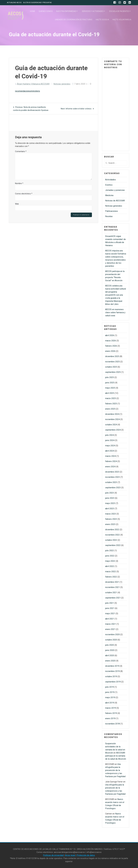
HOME (33, 11)
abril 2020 (110, 655)
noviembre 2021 (112, 587)
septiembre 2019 (113, 682)
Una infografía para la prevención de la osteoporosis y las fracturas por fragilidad (115, 770)
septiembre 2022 (113, 545)
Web (17, 204)
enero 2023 (110, 524)
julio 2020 (110, 645)
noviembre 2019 (112, 671)
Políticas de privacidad (53, 855)
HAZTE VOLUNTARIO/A (122, 20)
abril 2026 (110, 335)
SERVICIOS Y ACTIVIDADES (93, 11)
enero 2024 (110, 467)
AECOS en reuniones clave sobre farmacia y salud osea (115, 312)
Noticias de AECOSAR (115, 201)
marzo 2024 (111, 456)
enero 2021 (110, 629)
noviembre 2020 (112, 634)
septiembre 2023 (113, 488)
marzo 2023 (111, 514)
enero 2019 (110, 718)
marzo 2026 (111, 341)
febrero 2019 (111, 713)
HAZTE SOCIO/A (102, 20)
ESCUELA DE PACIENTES (119, 11)
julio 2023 (110, 493)
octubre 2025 (111, 367)
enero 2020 (110, 661)
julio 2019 (110, 687)
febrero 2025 (111, 404)
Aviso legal (70, 855)
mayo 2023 (110, 503)
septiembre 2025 (113, 372)
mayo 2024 (110, 446)
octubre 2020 (111, 640)
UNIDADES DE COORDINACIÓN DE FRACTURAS (74, 20)
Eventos (109, 185)
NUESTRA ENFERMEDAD (66, 11)
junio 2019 (110, 692)
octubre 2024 (111, 425)
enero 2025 (110, 409)
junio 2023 (110, 498)
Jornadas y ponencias (115, 190)
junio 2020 (110, 650)
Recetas (109, 216)
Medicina (109, 195)
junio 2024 (110, 440)
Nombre (19, 183)
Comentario (21, 151)
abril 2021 (110, 619)
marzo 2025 (111, 398)
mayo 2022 (110, 561)
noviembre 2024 (112, 419)
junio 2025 (110, 383)
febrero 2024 (111, 461)
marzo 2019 (111, 708)
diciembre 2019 (112, 666)
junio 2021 (110, 608)
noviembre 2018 (112, 724)
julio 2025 (110, 377)
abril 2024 (110, 451)
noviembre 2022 (112, 535)
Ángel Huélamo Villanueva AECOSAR (33, 84)
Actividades (110, 180)
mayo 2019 (110, 697)
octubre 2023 (111, 482)
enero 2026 (110, 351)
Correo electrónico (24, 194)
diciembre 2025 (112, 356)
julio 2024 (110, 435)
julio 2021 (110, 603)
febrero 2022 (111, 577)
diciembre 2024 (112, 414)
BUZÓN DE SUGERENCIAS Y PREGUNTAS (37, 3)
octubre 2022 (111, 540)
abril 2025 (110, 393)
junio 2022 (110, 556)
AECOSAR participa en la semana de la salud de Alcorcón (116, 756)
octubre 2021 (111, 593)
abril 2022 (110, 566)
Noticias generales (62, 84)
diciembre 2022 (112, 530)
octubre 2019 (111, 676)
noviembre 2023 (112, 477)
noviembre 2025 (112, 362)
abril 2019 (110, 703)
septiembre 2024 (113, 430)
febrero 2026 (111, 346)
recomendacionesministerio (28, 91)
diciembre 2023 (112, 472)
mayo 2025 (110, 388)
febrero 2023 (111, 519)
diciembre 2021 (112, 582)
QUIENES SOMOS (46, 11)
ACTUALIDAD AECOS (14, 3)
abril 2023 (110, 509)
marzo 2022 (111, 572)
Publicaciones (112, 211)
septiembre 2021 (113, 598)
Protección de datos (86, 855)
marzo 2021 (111, 624)
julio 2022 (110, 551)
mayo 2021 (110, 614)
